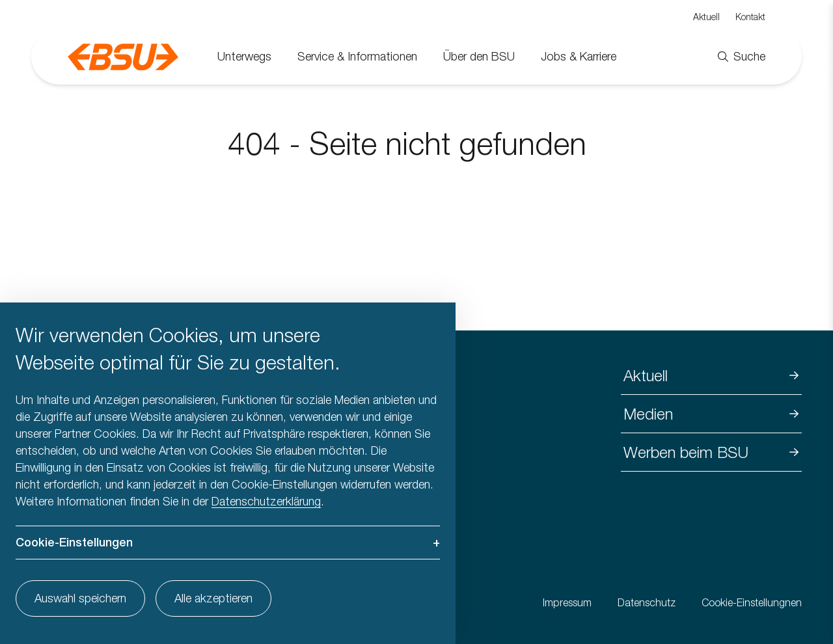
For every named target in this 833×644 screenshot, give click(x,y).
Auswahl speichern (80, 598)
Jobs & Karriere (579, 56)
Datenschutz (647, 602)
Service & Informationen (357, 56)
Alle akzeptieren (213, 598)
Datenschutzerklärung (266, 501)
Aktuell (706, 17)
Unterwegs (244, 56)
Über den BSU (479, 56)
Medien (648, 414)
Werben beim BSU (686, 452)
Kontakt (750, 17)
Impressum (567, 602)
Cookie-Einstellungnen (752, 602)
